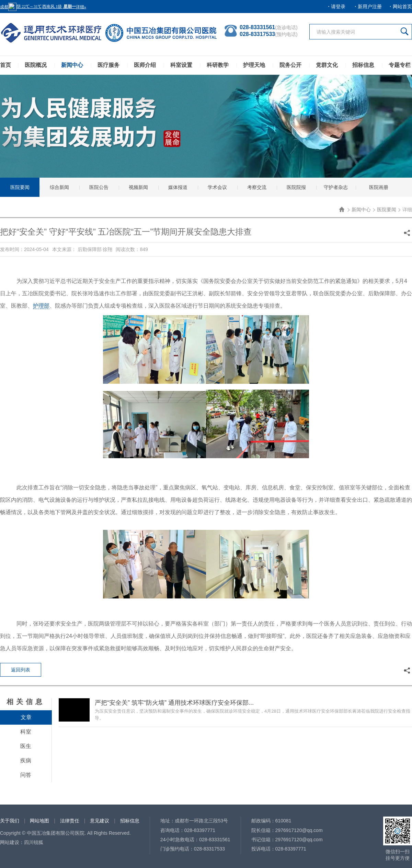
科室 (26, 732)
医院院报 (296, 187)
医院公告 (99, 187)
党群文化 (327, 65)
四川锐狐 (34, 842)
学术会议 (217, 187)
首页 (5, 65)
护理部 (41, 306)
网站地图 (39, 821)
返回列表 (21, 670)
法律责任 (70, 821)
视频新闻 (138, 187)
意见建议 (100, 821)
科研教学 (218, 65)
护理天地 (254, 65)
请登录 (338, 7)
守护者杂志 (336, 187)
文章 (26, 717)
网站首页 (402, 7)
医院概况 (36, 65)
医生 (26, 746)
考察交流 (257, 187)
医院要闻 (20, 187)
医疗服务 (108, 65)
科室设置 (181, 65)
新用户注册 (370, 7)
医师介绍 (145, 65)
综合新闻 (59, 187)
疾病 (26, 760)
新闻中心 (72, 65)
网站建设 (10, 842)
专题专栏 (400, 65)
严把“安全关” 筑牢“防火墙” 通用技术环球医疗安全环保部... (174, 703)
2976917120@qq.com (299, 830)
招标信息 (363, 65)
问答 (26, 775)
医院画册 (379, 187)
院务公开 (290, 65)
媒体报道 (178, 187)
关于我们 (10, 821)
